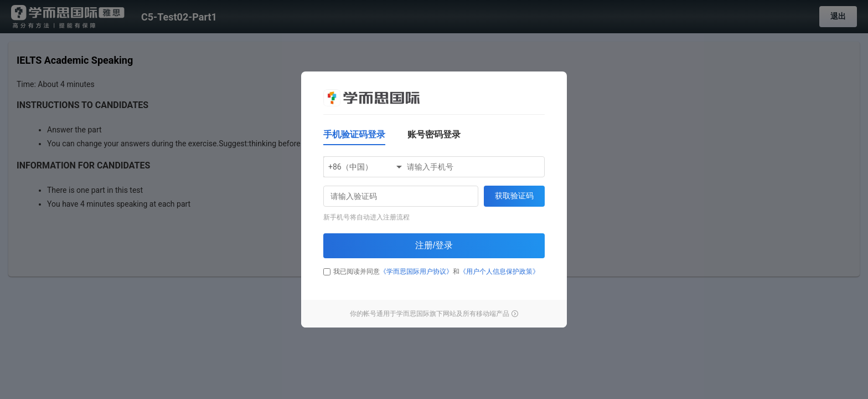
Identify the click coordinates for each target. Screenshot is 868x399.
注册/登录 (434, 245)
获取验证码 (514, 196)
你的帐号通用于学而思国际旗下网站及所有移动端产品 (434, 314)
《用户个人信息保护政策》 (499, 272)
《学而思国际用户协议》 (416, 272)
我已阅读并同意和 (431, 272)
